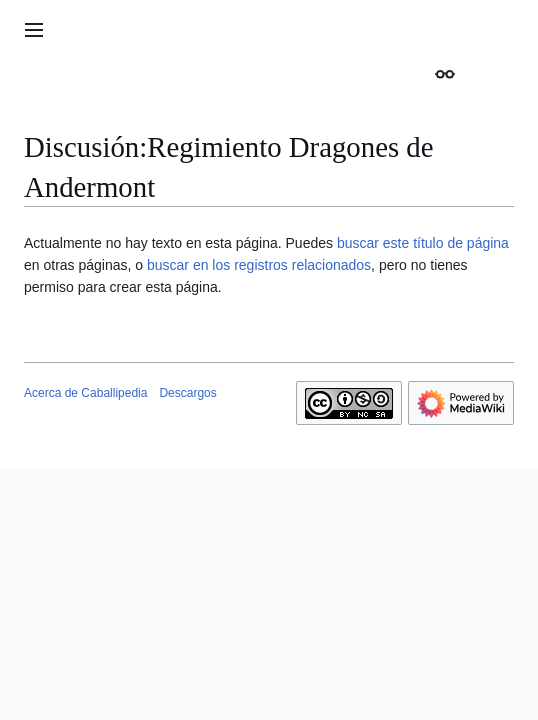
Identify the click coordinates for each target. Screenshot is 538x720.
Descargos (187, 393)
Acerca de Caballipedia (85, 393)
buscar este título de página (423, 243)
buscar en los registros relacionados (259, 265)
